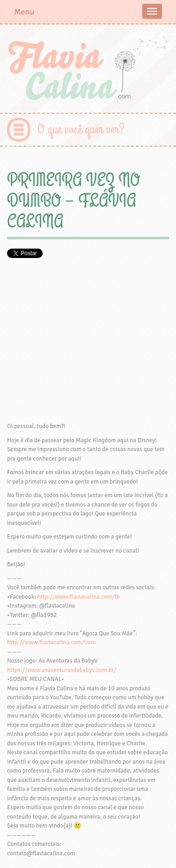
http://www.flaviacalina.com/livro (51, 642)
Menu (24, 12)
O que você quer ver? (81, 129)
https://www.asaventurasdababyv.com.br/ (61, 670)
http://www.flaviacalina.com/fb (79, 597)
